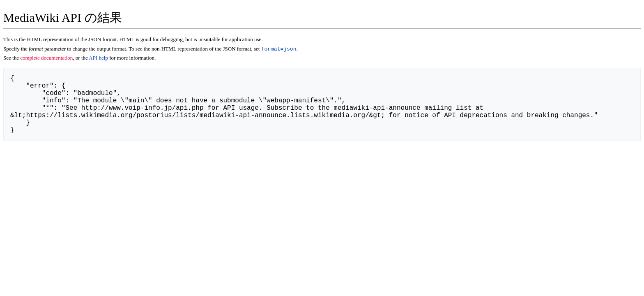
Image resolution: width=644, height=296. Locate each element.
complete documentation (46, 59)
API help (98, 59)
